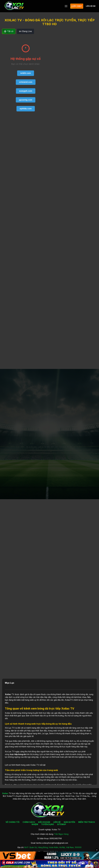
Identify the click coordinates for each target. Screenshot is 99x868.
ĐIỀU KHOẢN (44, 822)
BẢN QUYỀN (69, 822)
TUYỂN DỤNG (48, 824)
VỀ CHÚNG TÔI (12, 822)
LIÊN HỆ (57, 822)
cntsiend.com (26, 82)
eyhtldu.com (26, 109)
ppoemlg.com (26, 100)
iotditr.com (26, 73)
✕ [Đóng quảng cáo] (97, 850)
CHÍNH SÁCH (29, 822)
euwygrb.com (26, 91)
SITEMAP (62, 824)
